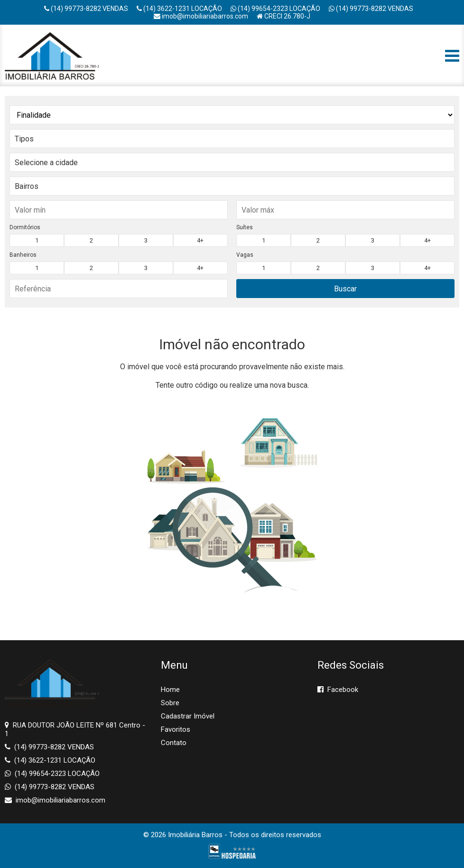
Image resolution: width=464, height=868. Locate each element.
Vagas (245, 255)
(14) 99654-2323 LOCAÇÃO (275, 9)
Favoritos (176, 729)
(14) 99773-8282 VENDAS (86, 9)
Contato (174, 743)
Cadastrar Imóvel (188, 716)
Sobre (170, 703)
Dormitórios (25, 227)
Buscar (345, 289)
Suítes (245, 227)
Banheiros (23, 255)
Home (170, 690)
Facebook (338, 690)
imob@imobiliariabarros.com (201, 16)
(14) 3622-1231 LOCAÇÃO (179, 9)
